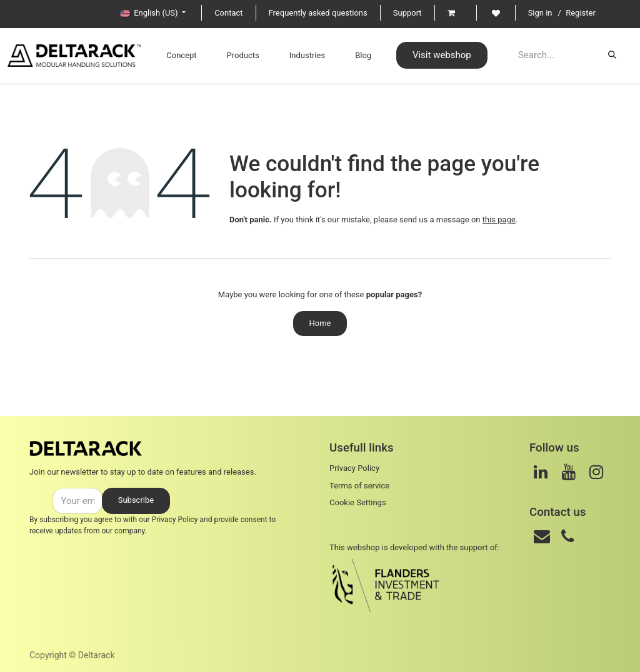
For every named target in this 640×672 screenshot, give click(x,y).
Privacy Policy (175, 520)
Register (581, 13)
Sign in (540, 13)
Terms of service (359, 486)
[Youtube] (569, 472)
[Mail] (542, 536)
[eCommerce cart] (456, 13)
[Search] (612, 55)
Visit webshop (426, 55)
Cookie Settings (358, 502)
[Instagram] (596, 472)
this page (499, 220)
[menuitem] (165, 56)
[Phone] (567, 536)
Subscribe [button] (136, 500)
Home (320, 323)
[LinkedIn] (541, 472)
